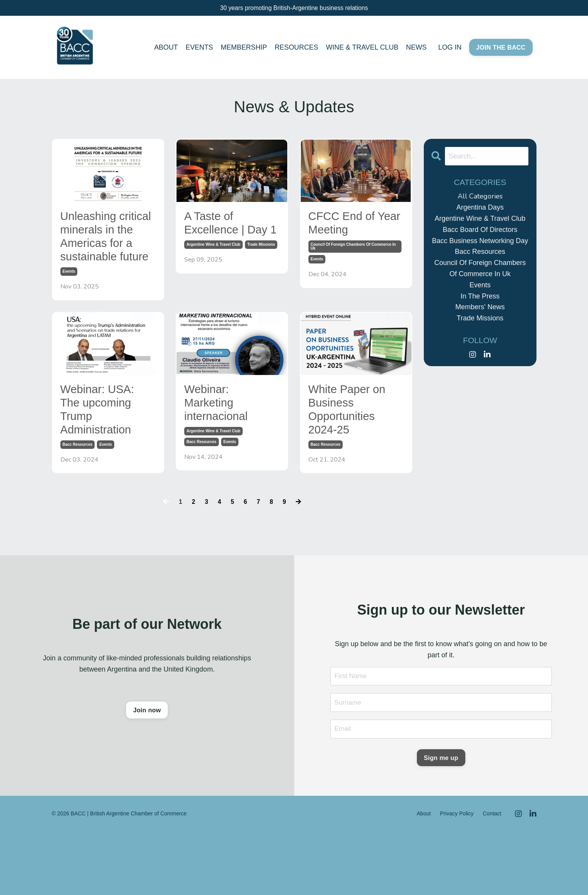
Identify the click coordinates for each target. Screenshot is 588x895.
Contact (492, 877)
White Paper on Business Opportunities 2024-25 (356, 462)
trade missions (261, 267)
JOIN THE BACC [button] (501, 48)
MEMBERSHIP (242, 48)
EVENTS (198, 48)
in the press (480, 296)
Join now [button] (147, 772)
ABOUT (164, 48)
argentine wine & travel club (213, 267)
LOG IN (449, 48)
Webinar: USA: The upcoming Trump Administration (106, 462)
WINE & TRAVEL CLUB (361, 48)
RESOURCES (295, 48)
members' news (480, 307)
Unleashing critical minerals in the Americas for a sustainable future (108, 259)
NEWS (416, 48)
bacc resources (78, 503)
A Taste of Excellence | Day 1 (221, 234)
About (424, 877)
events (69, 317)
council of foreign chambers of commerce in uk (353, 253)
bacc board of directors (480, 230)
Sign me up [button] (441, 820)
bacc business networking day (480, 241)
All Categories (480, 196)
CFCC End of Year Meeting (350, 226)
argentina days (480, 207)
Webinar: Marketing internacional (223, 453)
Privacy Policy (457, 877)
